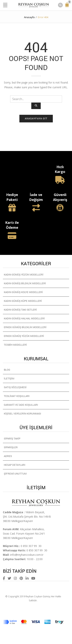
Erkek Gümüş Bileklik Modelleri (25, 327)
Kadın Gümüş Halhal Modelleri (24, 318)
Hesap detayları (15, 465)
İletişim (9, 378)
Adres (8, 456)
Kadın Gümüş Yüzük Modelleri (24, 275)
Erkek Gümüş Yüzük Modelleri (24, 336)
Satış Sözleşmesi (15, 387)
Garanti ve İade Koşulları (21, 405)
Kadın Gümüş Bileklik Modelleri (25, 283)
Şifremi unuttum (15, 474)
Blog (7, 370)
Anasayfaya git (36, 118)
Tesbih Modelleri (15, 345)
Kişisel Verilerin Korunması (22, 414)
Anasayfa (29, 17)
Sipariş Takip (12, 438)
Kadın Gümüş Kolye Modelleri (23, 292)
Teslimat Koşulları (17, 396)
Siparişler (11, 447)
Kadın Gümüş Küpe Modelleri (23, 301)
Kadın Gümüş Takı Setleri (20, 310)
